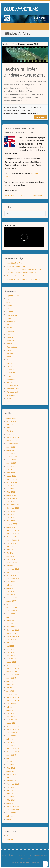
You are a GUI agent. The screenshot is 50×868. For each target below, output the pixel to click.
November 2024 (13, 437)
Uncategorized (12, 392)
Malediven (10, 341)
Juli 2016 (10, 643)
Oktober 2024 (12, 441)
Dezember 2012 (13, 749)
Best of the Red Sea (14, 263)
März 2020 (10, 521)
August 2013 (11, 736)
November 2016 (13, 630)
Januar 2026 (11, 418)
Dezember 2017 (13, 604)
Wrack (9, 402)
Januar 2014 (11, 723)
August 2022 (11, 486)
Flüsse (9, 318)
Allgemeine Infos (13, 296)
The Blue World (12, 386)
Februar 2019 (12, 563)
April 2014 (10, 713)
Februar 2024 (12, 457)
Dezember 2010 (13, 784)
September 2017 (13, 611)
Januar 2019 (11, 566)
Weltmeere (11, 395)
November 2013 (13, 729)
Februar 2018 (12, 598)
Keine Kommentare (23, 111)
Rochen (9, 363)
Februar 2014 (12, 720)
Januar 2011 (11, 781)
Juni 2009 (10, 819)
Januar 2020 (11, 527)
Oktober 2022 (12, 482)
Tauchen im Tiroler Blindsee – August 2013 (25, 72)
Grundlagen (11, 321)
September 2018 (13, 579)
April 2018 (10, 591)
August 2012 (11, 755)
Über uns (10, 836)
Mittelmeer (10, 350)
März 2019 (10, 559)
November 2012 (13, 752)
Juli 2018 (10, 585)
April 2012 (10, 765)
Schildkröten (11, 369)
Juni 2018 (10, 588)
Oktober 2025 (12, 421)
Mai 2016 (10, 649)
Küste (9, 334)
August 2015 (11, 678)
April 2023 (10, 469)
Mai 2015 (10, 688)
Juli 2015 (10, 681)
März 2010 (10, 800)
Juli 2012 (10, 758)
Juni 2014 (10, 710)
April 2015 (10, 691)
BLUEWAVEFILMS (21, 9)
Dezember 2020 (13, 505)
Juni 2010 (10, 794)
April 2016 (10, 652)
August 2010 (11, 787)
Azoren (9, 302)
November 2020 (13, 508)
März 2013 (10, 745)
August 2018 (11, 582)
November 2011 (13, 774)
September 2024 (13, 444)
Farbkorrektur (12, 315)
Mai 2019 (10, 553)
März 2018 (10, 595)
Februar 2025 (12, 434)
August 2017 (11, 614)
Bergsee (40, 107)
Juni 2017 (10, 620)
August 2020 (11, 511)
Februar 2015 (12, 694)
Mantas (9, 344)
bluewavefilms (12, 107)
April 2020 (10, 518)
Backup (9, 305)
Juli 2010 (10, 790)
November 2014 (13, 701)
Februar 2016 (12, 659)
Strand (9, 376)
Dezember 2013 (13, 726)
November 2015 (13, 668)
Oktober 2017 (12, 607)
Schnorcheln (11, 373)
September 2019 (13, 540)
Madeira (10, 337)
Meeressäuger (12, 347)
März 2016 (10, 656)
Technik (9, 382)
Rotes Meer (11, 366)
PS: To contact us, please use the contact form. (24, 196)
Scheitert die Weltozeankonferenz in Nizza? (23, 279)
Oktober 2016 (12, 633)
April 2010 (10, 797)
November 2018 (13, 572)
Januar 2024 (11, 460)
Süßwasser (8, 111)
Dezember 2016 (13, 627)
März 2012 (10, 768)
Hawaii (9, 328)
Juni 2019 (10, 550)
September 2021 (13, 498)
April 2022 (10, 489)
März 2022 (10, 492)
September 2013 (13, 733)
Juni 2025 (10, 428)
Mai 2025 (10, 431)
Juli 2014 (10, 707)
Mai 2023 (10, 466)
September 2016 (13, 636)
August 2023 (11, 463)
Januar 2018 (11, 601)
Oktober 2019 (12, 537)
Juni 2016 (10, 646)
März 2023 (10, 473)
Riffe (8, 360)
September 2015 (13, 675)
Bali (8, 309)
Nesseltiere (11, 353)
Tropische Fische (13, 389)
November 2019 (13, 534)
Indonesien (11, 331)
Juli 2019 (10, 547)
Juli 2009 (10, 816)
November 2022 (13, 479)
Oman (9, 357)
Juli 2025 (10, 425)
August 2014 (11, 704)
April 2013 (10, 742)
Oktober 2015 (12, 672)
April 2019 (10, 556)
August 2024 (11, 447)
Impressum (11, 839)
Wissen (9, 398)
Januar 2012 (11, 771)
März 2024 (10, 453)
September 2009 (13, 810)
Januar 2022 (11, 495)
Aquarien (10, 299)
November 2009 (13, 806)
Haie (8, 325)
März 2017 (10, 624)
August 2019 (11, 543)
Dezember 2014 (13, 697)
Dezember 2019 (13, 530)
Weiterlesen (40, 117)
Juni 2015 (10, 684)
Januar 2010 (11, 803)
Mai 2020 (10, 514)
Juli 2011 (10, 778)
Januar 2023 (11, 476)
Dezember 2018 (13, 569)
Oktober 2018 (12, 575)
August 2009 (11, 813)
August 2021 (11, 502)
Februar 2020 (12, 524)
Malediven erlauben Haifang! (17, 266)
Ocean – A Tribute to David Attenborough (22, 276)
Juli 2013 (10, 739)
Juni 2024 (10, 450)
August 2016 (11, 640)
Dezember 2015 (13, 665)
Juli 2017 (10, 617)
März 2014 (10, 717)
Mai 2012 (10, 762)
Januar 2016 (11, 662)
